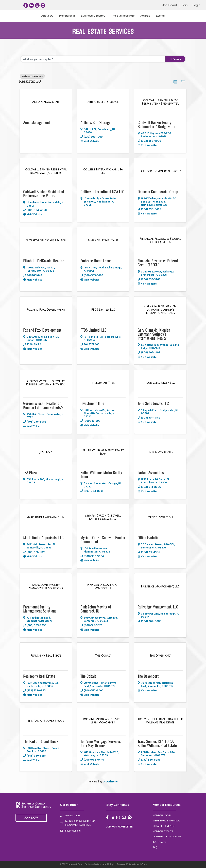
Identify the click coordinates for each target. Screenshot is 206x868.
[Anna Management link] (46, 102)
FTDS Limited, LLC (93, 330)
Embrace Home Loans (96, 261)
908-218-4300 (72, 816)
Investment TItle (92, 403)
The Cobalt (88, 676)
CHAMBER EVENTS (164, 826)
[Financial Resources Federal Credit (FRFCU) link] (160, 241)
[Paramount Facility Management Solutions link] (46, 587)
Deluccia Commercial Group (158, 191)
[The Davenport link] (160, 656)
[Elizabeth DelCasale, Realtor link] (46, 241)
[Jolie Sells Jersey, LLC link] (160, 383)
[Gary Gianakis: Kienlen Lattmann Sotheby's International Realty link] (160, 310)
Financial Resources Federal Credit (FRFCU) (158, 263)
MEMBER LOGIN (162, 816)
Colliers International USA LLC (102, 191)
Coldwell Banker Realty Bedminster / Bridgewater (157, 124)
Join (185, 5)
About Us (19, 16)
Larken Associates (151, 472)
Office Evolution (149, 538)
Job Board (170, 5)
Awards (173, 16)
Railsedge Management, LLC (158, 607)
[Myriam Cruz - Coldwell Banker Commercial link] (103, 517)
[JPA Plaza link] (46, 452)
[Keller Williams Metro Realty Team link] (103, 452)
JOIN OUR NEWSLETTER (119, 827)
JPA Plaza (30, 472)
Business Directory (65, 16)
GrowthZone (110, 782)
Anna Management (37, 122)
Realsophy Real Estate (39, 676)
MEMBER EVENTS (163, 832)
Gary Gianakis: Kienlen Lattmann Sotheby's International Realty (154, 334)
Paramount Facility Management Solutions (40, 609)
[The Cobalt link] (103, 656)
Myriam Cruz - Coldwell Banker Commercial (103, 540)
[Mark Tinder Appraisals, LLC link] (46, 518)
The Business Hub (151, 16)
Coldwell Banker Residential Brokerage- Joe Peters (44, 193)
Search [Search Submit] (175, 59)
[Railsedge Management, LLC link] (160, 587)
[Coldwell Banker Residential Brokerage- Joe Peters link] (46, 171)
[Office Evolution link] (160, 518)
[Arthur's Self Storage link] (103, 102)
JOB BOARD (159, 842)
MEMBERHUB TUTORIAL (166, 821)
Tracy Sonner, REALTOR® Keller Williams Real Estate (157, 743)
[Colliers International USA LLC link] (103, 171)
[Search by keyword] (93, 59)
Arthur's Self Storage (96, 122)
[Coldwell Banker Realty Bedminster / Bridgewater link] (160, 102)
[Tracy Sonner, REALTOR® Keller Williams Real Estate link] (160, 721)
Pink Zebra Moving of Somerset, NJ (96, 609)
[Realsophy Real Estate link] (46, 656)
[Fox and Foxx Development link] (46, 310)
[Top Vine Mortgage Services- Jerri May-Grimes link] (103, 721)
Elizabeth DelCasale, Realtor (44, 261)
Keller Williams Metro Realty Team (101, 474)
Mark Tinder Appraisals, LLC (43, 538)
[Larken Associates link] (160, 452)
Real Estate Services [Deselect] (32, 76)
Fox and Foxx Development (42, 330)
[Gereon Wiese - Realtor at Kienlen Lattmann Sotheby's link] (46, 383)
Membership (39, 16)
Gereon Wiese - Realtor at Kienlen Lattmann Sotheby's (43, 405)
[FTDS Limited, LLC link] (103, 310)
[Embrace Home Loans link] (103, 241)
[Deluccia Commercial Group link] (160, 171)
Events (188, 16)
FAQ (155, 847)
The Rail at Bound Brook (41, 741)
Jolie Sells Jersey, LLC (153, 403)
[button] (175, 82)
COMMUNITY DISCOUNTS (167, 837)
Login (196, 5)
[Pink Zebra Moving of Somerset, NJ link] (103, 587)
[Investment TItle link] (103, 383)
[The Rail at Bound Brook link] (46, 721)
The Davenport (148, 676)
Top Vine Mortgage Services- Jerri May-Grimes (101, 743)
